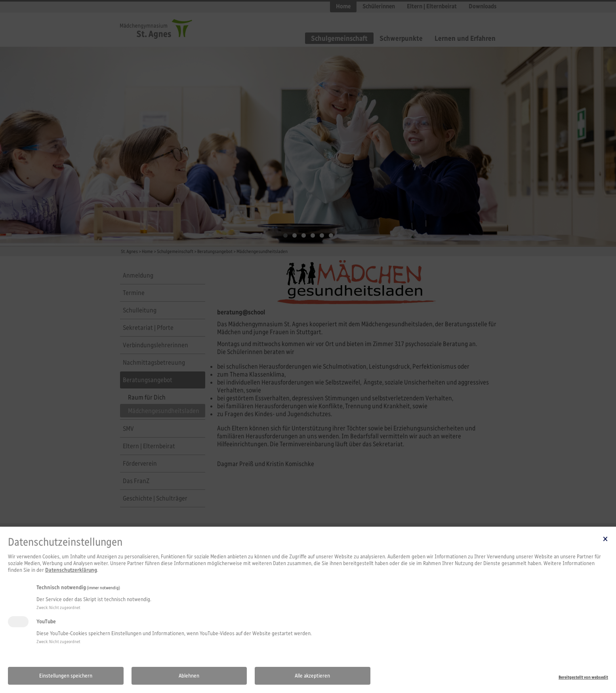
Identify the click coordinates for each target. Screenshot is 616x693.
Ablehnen (189, 676)
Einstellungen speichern (66, 676)
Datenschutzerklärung (71, 570)
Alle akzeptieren (312, 676)
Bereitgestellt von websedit (583, 677)
